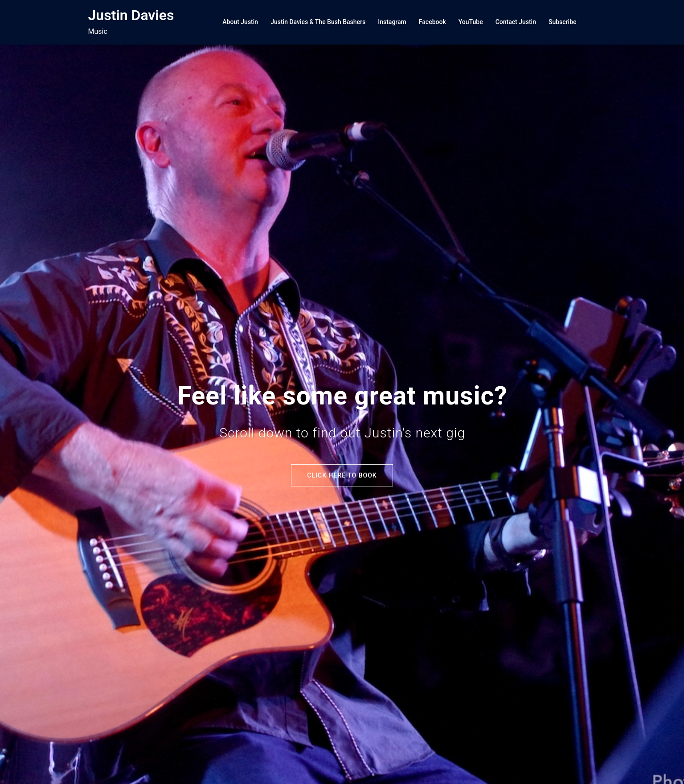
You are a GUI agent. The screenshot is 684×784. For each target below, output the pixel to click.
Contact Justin (516, 22)
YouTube (471, 22)
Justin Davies (131, 15)
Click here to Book (342, 475)
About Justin (240, 22)
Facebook (432, 22)
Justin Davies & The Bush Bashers (318, 22)
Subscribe (563, 22)
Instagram (392, 22)
